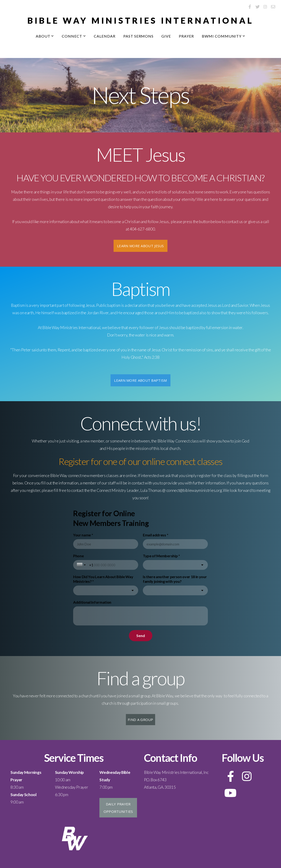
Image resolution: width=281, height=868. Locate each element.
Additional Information (92, 602)
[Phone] (112, 565)
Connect (74, 36)
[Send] (141, 636)
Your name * (83, 535)
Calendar (105, 36)
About (45, 36)
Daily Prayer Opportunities (118, 808)
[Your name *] (106, 544)
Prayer (186, 36)
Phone (78, 556)
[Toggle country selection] (82, 565)
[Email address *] (175, 544)
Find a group (140, 720)
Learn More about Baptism (140, 380)
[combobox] (175, 565)
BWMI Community (224, 36)
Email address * (155, 535)
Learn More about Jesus (140, 246)
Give (166, 36)
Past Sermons (139, 36)
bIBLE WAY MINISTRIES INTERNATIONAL (141, 20)
